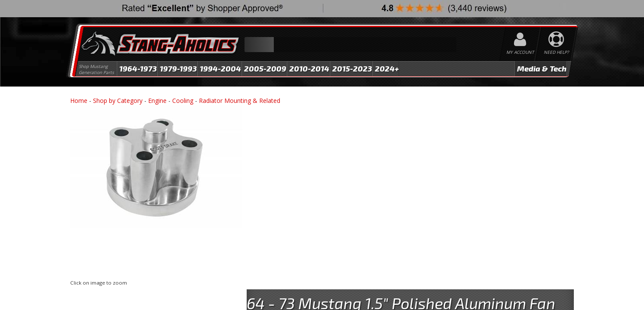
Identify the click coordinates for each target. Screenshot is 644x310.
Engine (157, 101)
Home (79, 101)
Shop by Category (118, 101)
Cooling (183, 101)
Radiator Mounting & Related (240, 101)
